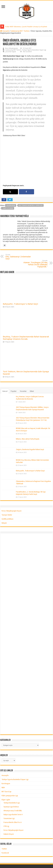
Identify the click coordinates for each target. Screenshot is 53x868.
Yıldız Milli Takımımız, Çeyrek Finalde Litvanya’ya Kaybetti (26, 27)
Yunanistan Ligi (9, 796)
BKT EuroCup (6, 769)
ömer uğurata (8, 186)
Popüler (14, 369)
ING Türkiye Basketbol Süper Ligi (31, 183)
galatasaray (11, 183)
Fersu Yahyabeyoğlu (11, 48)
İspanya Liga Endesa (11, 784)
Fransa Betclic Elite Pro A (13, 800)
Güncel (5, 369)
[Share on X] (10, 169)
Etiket (32, 369)
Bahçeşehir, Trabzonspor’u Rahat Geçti (20, 282)
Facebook (5, 830)
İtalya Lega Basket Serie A (13, 792)
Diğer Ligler (6, 777)
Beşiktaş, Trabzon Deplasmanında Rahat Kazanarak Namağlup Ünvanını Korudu (26, 315)
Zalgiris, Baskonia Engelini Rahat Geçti (30, 427)
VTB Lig (6, 804)
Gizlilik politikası (7, 496)
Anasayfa (5, 31)
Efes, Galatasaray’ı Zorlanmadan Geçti (19, 234)
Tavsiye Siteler (7, 492)
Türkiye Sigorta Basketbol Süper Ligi (34, 50)
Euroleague (6, 761)
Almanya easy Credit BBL (13, 788)
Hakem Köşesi (9, 812)
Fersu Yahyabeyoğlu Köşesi (11, 488)
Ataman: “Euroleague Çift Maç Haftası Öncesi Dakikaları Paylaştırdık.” (34, 241)
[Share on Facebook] (26, 169)
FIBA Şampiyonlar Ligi (10, 773)
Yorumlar (23, 369)
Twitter (4, 826)
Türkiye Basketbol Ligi (12, 780)
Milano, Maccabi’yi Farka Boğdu (28, 416)
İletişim (4, 501)
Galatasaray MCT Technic (20, 31)
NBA (3, 765)
